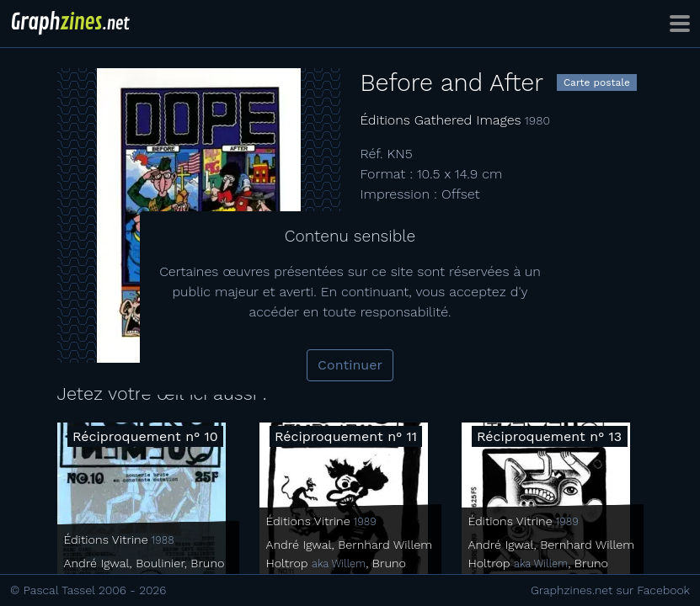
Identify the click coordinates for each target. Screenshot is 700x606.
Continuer (350, 365)
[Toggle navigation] (680, 24)
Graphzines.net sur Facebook (610, 590)
